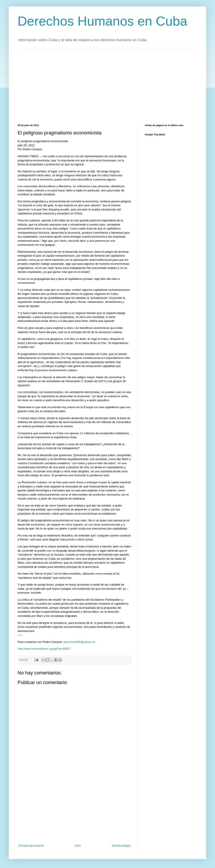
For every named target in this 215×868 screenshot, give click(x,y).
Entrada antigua (121, 846)
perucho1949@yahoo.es (79, 642)
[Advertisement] (85, 86)
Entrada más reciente (31, 846)
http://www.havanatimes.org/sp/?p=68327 (44, 649)
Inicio (78, 846)
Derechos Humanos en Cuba (102, 21)
